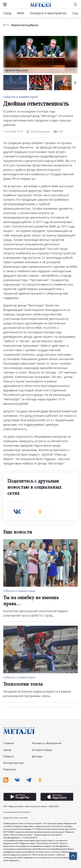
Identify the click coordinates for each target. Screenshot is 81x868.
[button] (75, 83)
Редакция (9, 769)
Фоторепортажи (14, 763)
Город (7, 13)
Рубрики (9, 756)
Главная (9, 743)
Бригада (37, 756)
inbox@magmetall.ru (12, 838)
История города (42, 750)
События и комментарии (21, 97)
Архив (7, 750)
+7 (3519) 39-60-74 (30, 838)
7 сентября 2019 (13, 131)
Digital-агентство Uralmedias (16, 818)
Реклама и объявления (47, 743)
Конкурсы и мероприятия (49, 13)
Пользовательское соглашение (17, 812)
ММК (21, 13)
